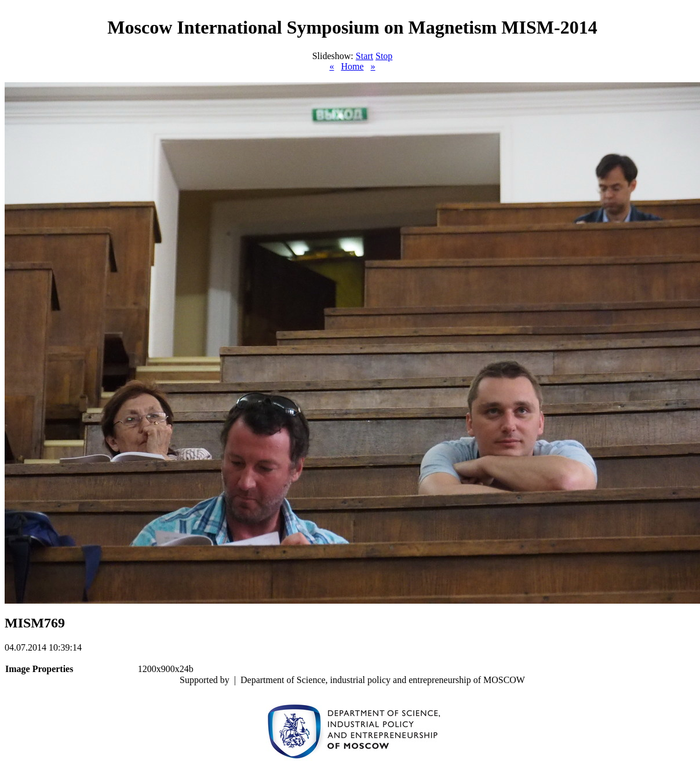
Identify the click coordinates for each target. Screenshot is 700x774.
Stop (384, 56)
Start (364, 56)
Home (352, 66)
